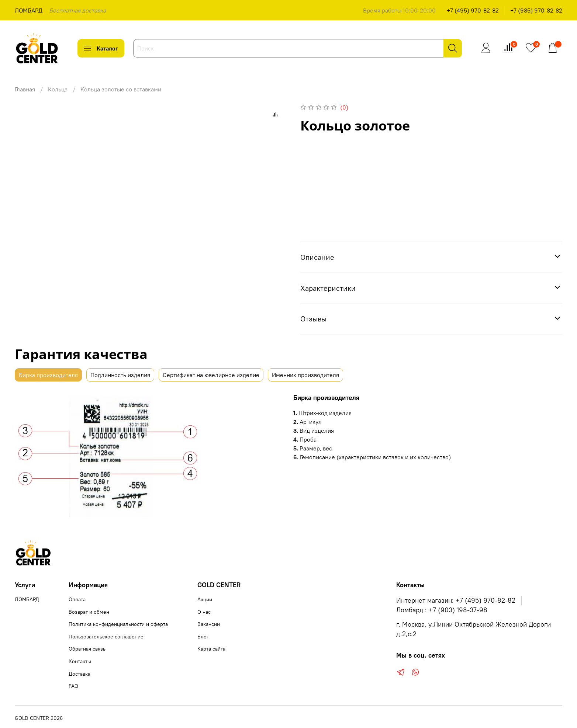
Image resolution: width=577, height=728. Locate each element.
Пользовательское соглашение (106, 637)
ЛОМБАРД (29, 10)
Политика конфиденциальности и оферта (118, 624)
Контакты (80, 661)
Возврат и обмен (89, 612)
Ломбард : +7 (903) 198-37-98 (442, 610)
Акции (205, 599)
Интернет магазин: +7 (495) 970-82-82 (456, 600)
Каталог (101, 48)
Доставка (80, 674)
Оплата (77, 599)
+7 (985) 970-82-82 (536, 10)
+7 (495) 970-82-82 (473, 10)
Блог (203, 637)
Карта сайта (211, 649)
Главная (25, 89)
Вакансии (209, 624)
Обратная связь (87, 649)
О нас (204, 612)
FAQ (73, 686)
